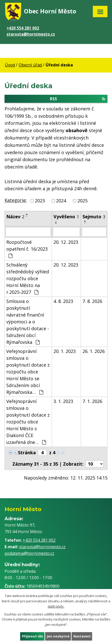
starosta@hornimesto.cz (31, 34)
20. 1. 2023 (65, 351)
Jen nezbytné (58, 636)
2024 (61, 201)
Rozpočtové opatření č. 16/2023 (27, 249)
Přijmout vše (32, 636)
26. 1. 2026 (94, 351)
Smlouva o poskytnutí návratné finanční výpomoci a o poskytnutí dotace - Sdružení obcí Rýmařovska (28, 322)
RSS (78, 99)
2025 (82, 201)
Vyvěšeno (66, 217)
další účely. (56, 606)
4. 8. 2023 (63, 301)
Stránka (27, 452)
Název (15, 217)
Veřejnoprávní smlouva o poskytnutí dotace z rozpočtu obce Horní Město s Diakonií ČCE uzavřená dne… (28, 422)
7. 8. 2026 (92, 301)
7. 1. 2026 (92, 401)
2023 (40, 201)
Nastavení (82, 636)
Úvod (10, 65)
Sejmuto (94, 217)
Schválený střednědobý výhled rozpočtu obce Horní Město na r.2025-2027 (28, 278)
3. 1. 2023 (63, 401)
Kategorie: (16, 200)
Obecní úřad (30, 65)
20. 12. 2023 (66, 242)
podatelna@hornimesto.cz (29, 553)
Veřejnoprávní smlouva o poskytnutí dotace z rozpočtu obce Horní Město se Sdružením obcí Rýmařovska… (28, 372)
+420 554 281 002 (23, 28)
